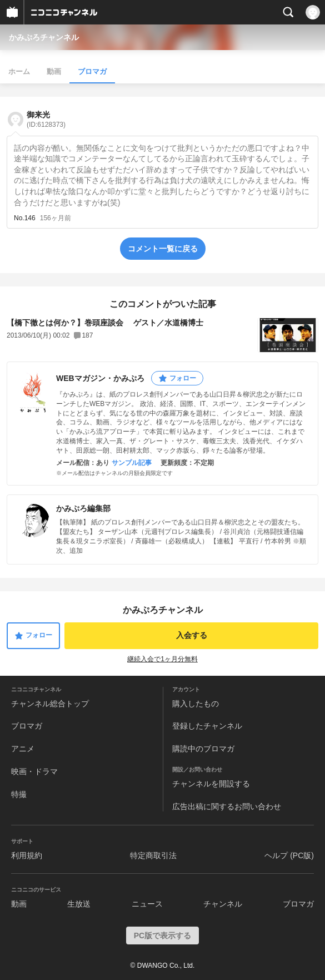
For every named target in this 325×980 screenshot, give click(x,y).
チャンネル (223, 904)
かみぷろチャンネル (44, 37)
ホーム (19, 71)
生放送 (79, 904)
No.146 (25, 218)
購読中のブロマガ (203, 749)
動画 (54, 71)
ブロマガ (92, 71)
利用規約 (27, 855)
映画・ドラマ (34, 771)
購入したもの (196, 704)
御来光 (46, 119)
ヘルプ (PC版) (289, 855)
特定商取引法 (153, 855)
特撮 (19, 794)
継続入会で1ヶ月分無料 (162, 659)
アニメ (23, 749)
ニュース (147, 904)
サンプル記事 (132, 463)
